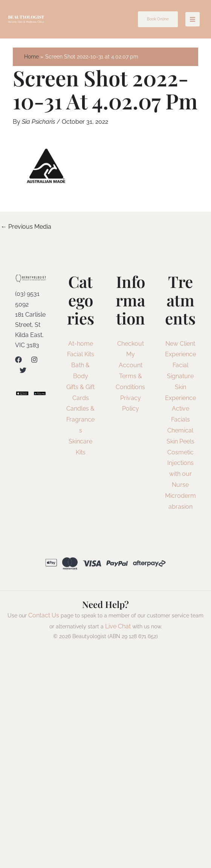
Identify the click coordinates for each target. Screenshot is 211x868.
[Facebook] (18, 360)
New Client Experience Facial (180, 355)
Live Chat (118, 626)
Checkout (131, 344)
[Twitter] (23, 370)
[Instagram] (34, 360)
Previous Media (26, 227)
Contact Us (44, 615)
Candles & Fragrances (80, 419)
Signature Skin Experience (180, 387)
